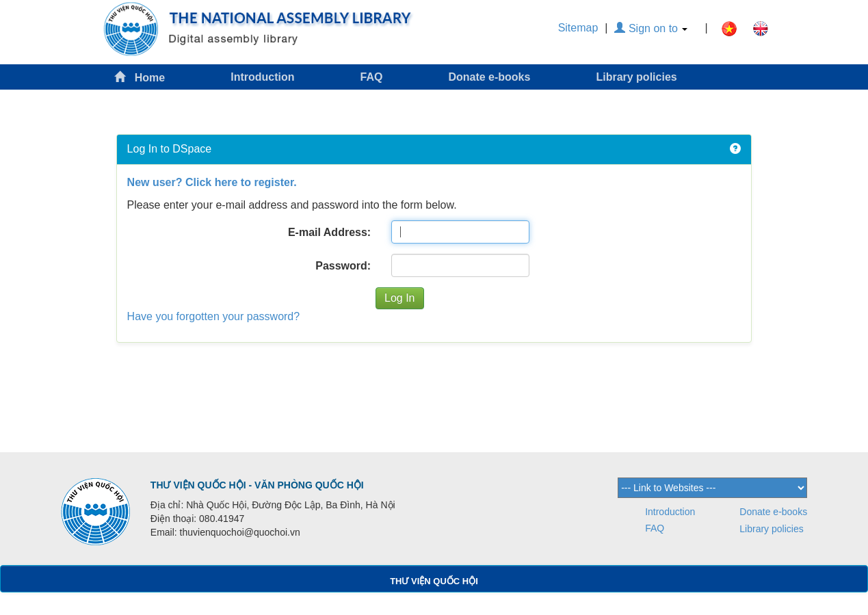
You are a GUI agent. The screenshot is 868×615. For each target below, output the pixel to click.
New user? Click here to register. (212, 182)
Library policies (636, 77)
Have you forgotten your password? (214, 316)
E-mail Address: (329, 232)
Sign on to (651, 28)
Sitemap (578, 28)
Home (140, 77)
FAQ (372, 77)
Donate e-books (489, 77)
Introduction (262, 77)
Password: (343, 266)
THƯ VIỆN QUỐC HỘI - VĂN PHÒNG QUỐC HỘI (257, 485)
